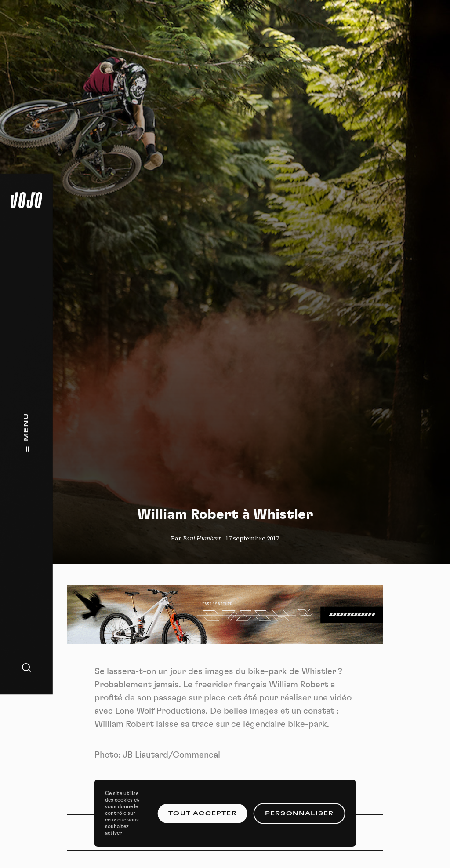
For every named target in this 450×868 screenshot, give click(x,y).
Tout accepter (203, 813)
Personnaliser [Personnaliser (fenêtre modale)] (299, 813)
